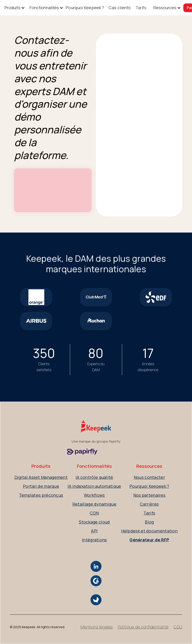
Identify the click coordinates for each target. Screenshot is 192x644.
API (94, 531)
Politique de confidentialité (143, 627)
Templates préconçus (41, 495)
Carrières (149, 504)
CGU (178, 627)
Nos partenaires (149, 495)
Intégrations (94, 540)
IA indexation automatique (94, 486)
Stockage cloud (94, 522)
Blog (149, 522)
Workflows (94, 495)
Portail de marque (41, 486)
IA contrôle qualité (94, 477)
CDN (94, 513)
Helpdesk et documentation (149, 531)
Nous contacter (149, 477)
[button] (12, 8)
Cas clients (120, 8)
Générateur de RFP (149, 540)
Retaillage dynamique (94, 504)
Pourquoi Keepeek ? (85, 8)
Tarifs (141, 8)
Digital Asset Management (41, 477)
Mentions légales (97, 627)
